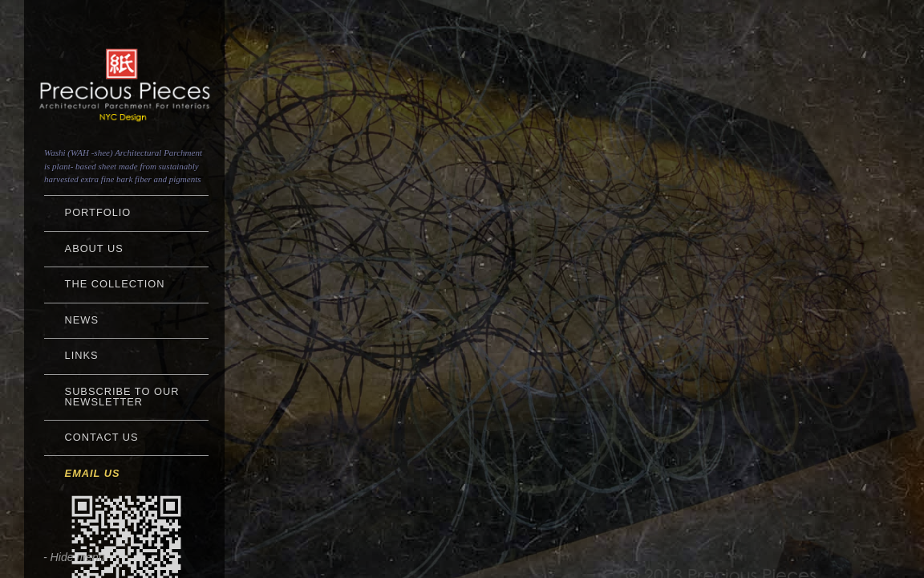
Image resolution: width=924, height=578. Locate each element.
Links (82, 355)
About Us (94, 248)
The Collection (115, 284)
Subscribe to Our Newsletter (122, 397)
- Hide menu (74, 557)
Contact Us (102, 437)
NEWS (82, 320)
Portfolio (98, 212)
